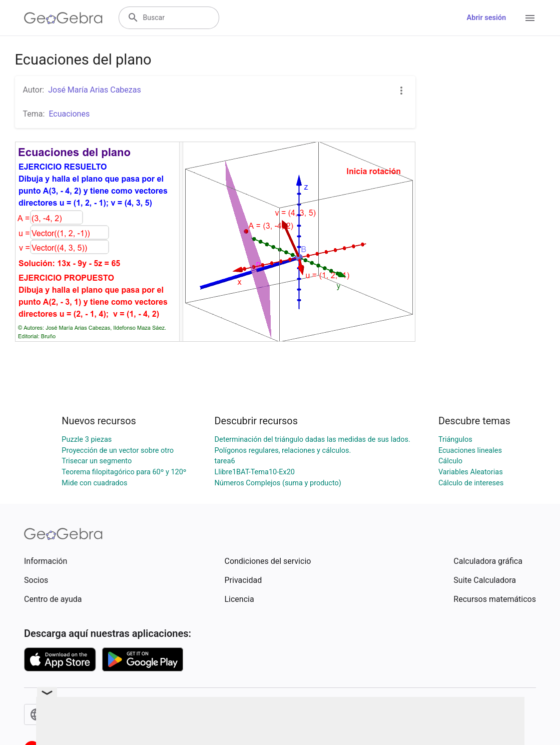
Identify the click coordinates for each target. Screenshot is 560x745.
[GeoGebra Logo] (63, 18)
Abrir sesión (486, 18)
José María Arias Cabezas (95, 90)
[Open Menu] (530, 18)
